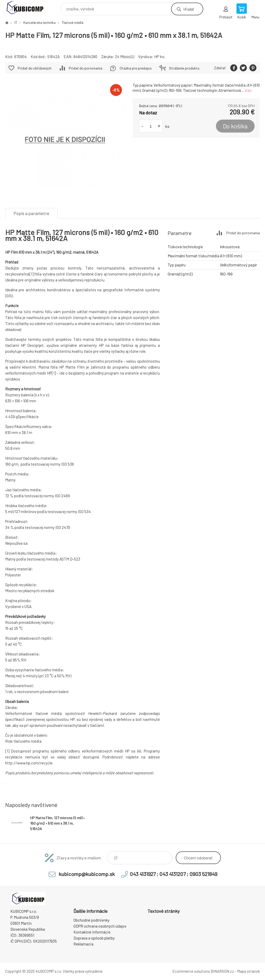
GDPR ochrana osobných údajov (100, 926)
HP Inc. (160, 57)
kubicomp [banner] (28, 8)
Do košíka (235, 126)
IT (16, 23)
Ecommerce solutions (191, 971)
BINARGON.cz (222, 971)
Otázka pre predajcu (136, 68)
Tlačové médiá (73, 23)
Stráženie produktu (184, 68)
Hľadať (189, 9)
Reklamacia (83, 944)
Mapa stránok (248, 971)
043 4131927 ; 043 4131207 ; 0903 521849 (174, 874)
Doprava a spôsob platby (94, 938)
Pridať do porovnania (86, 68)
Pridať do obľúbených (35, 68)
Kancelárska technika (39, 23)
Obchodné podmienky (91, 920)
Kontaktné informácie (92, 932)
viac (248, 90)
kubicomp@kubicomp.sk (87, 874)
